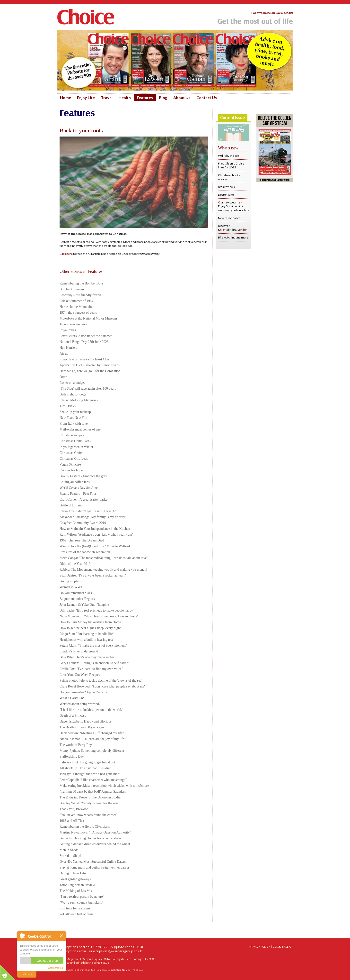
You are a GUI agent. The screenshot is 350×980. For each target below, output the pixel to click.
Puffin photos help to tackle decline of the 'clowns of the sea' (101, 681)
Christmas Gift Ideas (74, 459)
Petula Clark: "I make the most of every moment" (93, 646)
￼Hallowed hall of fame (77, 914)
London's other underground (79, 651)
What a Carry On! (72, 698)
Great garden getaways (75, 879)
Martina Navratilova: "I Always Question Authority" (95, 832)
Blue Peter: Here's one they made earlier (87, 657)
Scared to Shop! (70, 856)
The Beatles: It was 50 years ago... (83, 727)
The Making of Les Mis (76, 891)
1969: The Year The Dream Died (82, 540)
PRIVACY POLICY (260, 947)
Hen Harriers (68, 348)
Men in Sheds (69, 850)
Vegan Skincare (70, 464)
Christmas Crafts (71, 453)
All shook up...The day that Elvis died (85, 768)
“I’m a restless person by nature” (82, 897)
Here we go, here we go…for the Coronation (90, 371)
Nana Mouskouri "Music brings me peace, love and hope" (99, 616)
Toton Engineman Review (77, 885)
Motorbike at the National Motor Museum (88, 318)
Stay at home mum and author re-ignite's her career (94, 867)
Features (145, 97)
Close (62, 936)
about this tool (56, 968)
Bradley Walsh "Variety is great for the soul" (90, 803)
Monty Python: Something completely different (92, 751)
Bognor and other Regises (77, 599)
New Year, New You (73, 418)
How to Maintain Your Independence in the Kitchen (95, 529)
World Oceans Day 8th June (79, 488)
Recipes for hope (71, 470)
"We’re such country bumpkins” (81, 902)
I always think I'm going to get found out (87, 762)
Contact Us (207, 97)
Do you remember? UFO (77, 593)
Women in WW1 (71, 587)
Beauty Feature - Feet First (78, 494)
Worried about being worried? (80, 704)
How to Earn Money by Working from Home (90, 622)
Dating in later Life (73, 873)
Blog (163, 97)
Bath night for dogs (73, 394)
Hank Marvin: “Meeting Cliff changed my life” (92, 733)
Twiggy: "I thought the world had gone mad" (90, 774)
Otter (63, 377)
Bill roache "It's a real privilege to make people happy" (97, 610)
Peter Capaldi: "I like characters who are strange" (93, 780)
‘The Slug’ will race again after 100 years (88, 389)
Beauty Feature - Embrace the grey (83, 476)
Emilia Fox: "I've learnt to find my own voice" (91, 669)
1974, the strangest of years (78, 313)
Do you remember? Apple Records (83, 692)
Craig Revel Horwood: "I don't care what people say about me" (103, 686)
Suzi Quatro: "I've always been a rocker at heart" (93, 575)
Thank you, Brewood (74, 809)
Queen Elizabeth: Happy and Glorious (86, 721)
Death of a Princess (73, 716)
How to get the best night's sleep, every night (90, 628)
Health (125, 97)
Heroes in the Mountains (76, 307)
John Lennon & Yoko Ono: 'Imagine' (85, 605)
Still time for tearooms (75, 908)
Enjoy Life (86, 97)
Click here (66, 254)
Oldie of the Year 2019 (75, 564)
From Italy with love (74, 424)
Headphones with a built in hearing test (86, 640)
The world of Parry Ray (76, 745)
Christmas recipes (72, 435)
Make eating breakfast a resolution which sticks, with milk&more (104, 786)
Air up (64, 353)
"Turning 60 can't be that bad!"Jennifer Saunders (93, 792)
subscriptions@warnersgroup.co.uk (115, 951)
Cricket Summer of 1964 (76, 301)
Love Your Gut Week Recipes (80, 675)
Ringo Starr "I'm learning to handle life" (87, 634)
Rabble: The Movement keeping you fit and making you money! (103, 570)
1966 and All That (72, 821)
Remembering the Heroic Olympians (85, 827)
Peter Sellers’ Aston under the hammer (86, 336)
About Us (182, 97)
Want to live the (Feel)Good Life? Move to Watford (95, 546)
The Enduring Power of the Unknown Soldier (91, 797)
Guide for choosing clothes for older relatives (90, 838)
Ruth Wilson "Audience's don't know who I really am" (96, 535)
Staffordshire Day (72, 756)
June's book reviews (73, 324)
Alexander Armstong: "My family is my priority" (93, 517)
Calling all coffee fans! (75, 482)
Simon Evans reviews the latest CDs (84, 359)
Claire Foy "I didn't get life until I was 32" (88, 511)
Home (66, 97)
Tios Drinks (68, 406)
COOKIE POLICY (283, 947)
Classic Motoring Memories (79, 400)
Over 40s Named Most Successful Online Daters (93, 862)
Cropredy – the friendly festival (81, 295)
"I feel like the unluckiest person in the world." (91, 710)
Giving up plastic (71, 581)
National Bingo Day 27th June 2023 (84, 342)
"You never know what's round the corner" (88, 815)
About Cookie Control (22, 936)
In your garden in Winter (76, 447)
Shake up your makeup (75, 412)
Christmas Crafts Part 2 (75, 441)
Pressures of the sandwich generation (85, 552)
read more (27, 974)
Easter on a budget (72, 383)
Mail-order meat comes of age (80, 429)
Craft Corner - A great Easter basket (84, 499)
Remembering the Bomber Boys (82, 283)
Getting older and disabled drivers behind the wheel (95, 844)
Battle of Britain (71, 505)
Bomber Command (73, 289)
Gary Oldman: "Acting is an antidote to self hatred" (95, 663)
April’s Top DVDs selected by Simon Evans (90, 365)
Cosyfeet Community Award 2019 (83, 523)
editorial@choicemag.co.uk (92, 963)
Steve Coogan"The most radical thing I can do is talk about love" (104, 558)
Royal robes (68, 330)
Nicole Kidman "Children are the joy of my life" (92, 739)
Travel (107, 97)
